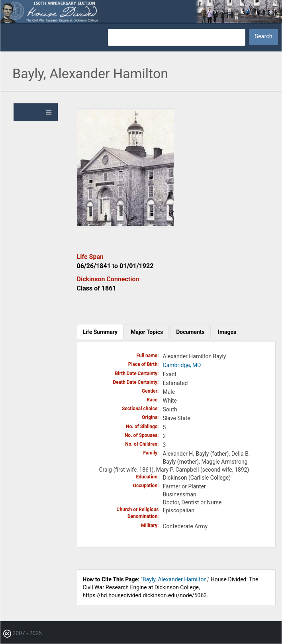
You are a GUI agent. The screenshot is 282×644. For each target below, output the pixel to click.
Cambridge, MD (182, 365)
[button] (125, 225)
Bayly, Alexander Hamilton (175, 579)
